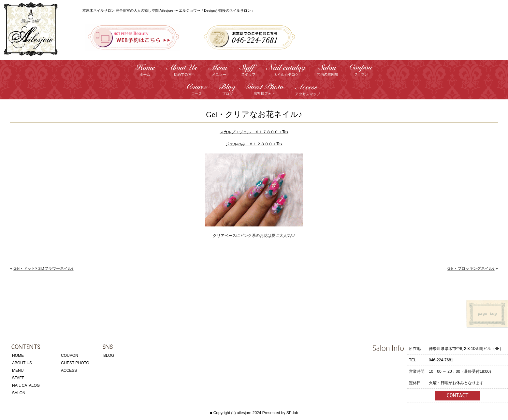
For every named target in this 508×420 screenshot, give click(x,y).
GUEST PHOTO (75, 363)
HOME (18, 355)
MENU (18, 370)
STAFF (18, 378)
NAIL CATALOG (26, 385)
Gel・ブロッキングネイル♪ (471, 268)
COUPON (70, 355)
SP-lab (292, 413)
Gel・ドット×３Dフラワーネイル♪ (43, 268)
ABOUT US (22, 363)
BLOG (109, 355)
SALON (19, 393)
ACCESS (69, 370)
